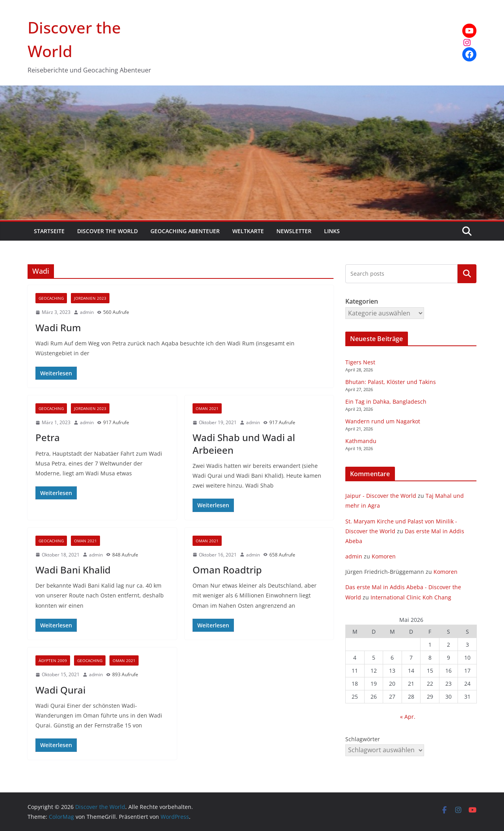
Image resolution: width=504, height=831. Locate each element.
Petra (48, 437)
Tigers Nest (360, 362)
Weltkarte (248, 231)
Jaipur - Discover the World (381, 496)
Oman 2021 (207, 408)
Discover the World (107, 231)
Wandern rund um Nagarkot (383, 421)
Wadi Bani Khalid (73, 570)
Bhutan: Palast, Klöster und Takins (391, 382)
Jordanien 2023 (90, 298)
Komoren (384, 556)
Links (332, 231)
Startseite (49, 231)
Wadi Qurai (60, 690)
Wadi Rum (58, 327)
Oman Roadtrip (227, 570)
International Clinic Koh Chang (411, 597)
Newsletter (294, 231)
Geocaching (51, 298)
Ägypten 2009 (53, 660)
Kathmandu (361, 441)
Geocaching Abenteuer (185, 231)
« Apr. (408, 717)
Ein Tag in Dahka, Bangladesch (386, 402)
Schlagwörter (363, 739)
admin (87, 312)
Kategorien (467, 274)
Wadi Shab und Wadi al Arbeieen (244, 443)
